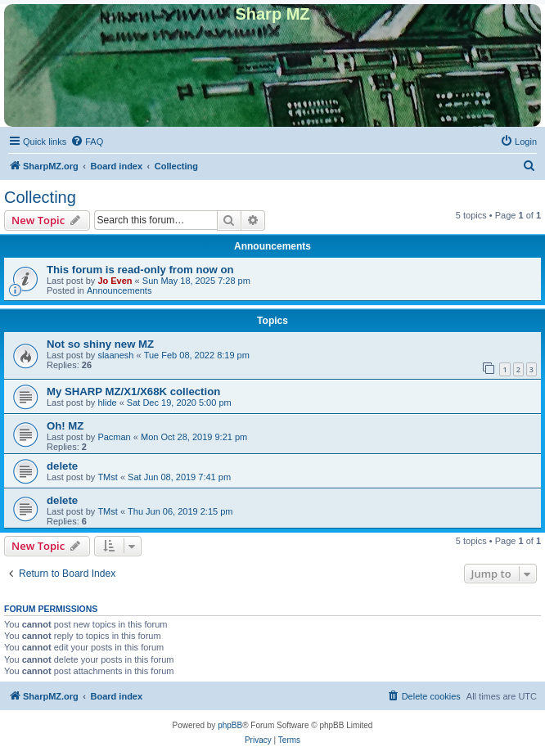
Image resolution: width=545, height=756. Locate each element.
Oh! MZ (65, 426)
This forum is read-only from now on (140, 270)
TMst (107, 477)
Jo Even (115, 281)
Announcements (119, 290)
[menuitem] (87, 142)
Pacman (114, 437)
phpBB (230, 725)
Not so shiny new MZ (100, 344)
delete (62, 466)
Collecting (40, 197)
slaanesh (115, 355)
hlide (107, 403)
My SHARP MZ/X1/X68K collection (133, 391)
